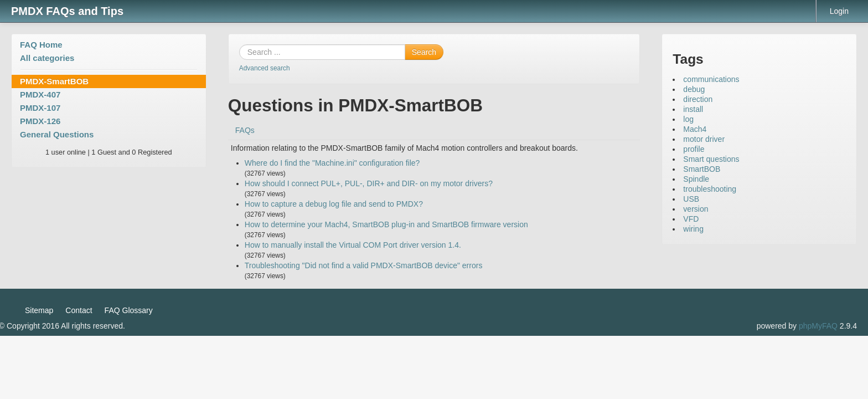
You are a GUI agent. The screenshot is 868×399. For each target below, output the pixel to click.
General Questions (57, 134)
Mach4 (695, 129)
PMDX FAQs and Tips (67, 11)
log (688, 119)
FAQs (245, 130)
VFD (691, 219)
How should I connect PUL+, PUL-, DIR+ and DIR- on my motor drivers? (369, 183)
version (696, 209)
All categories (47, 58)
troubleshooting (710, 189)
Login (839, 11)
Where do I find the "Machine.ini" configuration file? (332, 163)
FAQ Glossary (129, 310)
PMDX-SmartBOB (54, 81)
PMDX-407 (40, 94)
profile (694, 149)
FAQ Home (41, 45)
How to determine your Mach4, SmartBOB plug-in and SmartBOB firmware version (386, 224)
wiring (693, 229)
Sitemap (39, 310)
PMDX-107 (40, 108)
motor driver (704, 139)
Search (424, 52)
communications (711, 79)
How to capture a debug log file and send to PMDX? (334, 204)
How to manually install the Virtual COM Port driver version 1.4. (353, 245)
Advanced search (265, 68)
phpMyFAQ (818, 326)
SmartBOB (702, 169)
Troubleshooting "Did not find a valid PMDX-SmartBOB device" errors (364, 265)
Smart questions (711, 159)
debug (694, 89)
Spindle (696, 179)
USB (691, 199)
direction (698, 99)
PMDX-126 (40, 121)
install (693, 109)
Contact (79, 310)
